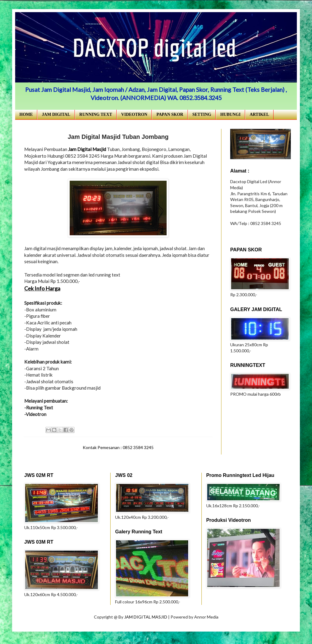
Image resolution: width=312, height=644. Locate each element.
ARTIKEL (259, 114)
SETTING (202, 114)
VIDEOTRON (134, 114)
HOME (26, 114)
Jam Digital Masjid (87, 149)
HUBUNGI (230, 114)
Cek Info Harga (42, 288)
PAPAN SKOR (170, 114)
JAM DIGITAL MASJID (146, 617)
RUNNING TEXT (96, 114)
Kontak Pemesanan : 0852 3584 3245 (118, 447)
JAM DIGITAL (56, 114)
